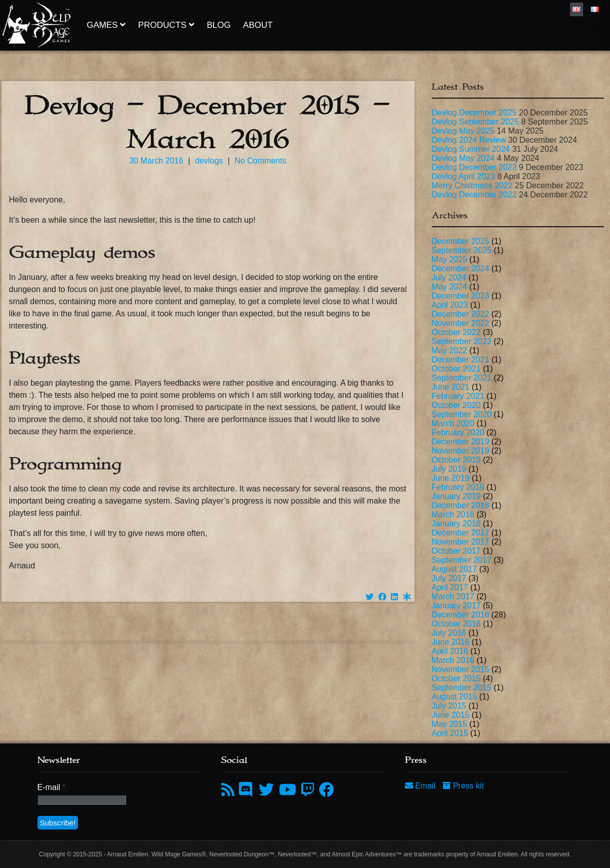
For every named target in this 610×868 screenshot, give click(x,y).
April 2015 (450, 733)
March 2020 (453, 423)
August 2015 (455, 697)
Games (106, 25)
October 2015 (456, 678)
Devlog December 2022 (474, 195)
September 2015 (462, 688)
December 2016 (461, 615)
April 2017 (450, 587)
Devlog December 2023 (474, 167)
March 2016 (453, 660)
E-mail (52, 787)
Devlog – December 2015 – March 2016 (208, 122)
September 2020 (462, 414)
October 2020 (456, 405)
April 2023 (450, 305)
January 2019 (456, 496)
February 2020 (458, 432)
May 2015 (450, 724)
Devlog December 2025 (474, 113)
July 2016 (449, 633)
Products (166, 25)
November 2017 (461, 542)
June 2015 (451, 715)
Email (421, 786)
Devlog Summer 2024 (471, 149)
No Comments (260, 161)
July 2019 (449, 469)
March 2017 (453, 596)
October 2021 (456, 369)
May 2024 (450, 287)
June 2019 (451, 478)
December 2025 (461, 241)
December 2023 (461, 296)
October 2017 (456, 551)
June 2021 (451, 387)
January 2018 (456, 524)
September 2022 (462, 341)
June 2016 (451, 642)
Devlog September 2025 (476, 122)
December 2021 (461, 360)
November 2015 (461, 669)
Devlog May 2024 (463, 158)
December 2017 (461, 533)
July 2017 (449, 578)
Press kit (463, 786)
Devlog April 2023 (463, 176)
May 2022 (450, 350)
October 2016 (456, 624)
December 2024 (461, 268)
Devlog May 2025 (463, 131)
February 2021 (458, 396)
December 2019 (461, 442)
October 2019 (456, 460)
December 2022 (461, 314)
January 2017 (456, 606)
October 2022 (456, 332)
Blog (218, 25)
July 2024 (449, 278)
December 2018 (461, 505)
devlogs (209, 161)
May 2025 (450, 259)
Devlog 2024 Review (469, 140)
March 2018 (453, 514)
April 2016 (450, 651)
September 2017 (462, 560)
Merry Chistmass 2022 (472, 185)
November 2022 (461, 323)
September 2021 (462, 378)
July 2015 (449, 706)
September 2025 (462, 250)
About (258, 25)
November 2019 (461, 451)
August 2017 (455, 569)
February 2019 (458, 487)
